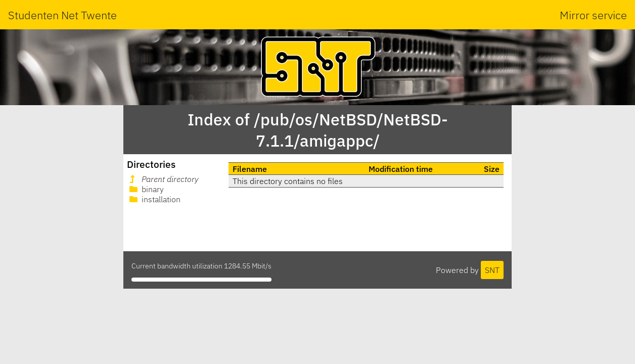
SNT (492, 270)
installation (154, 199)
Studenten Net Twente (62, 15)
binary (146, 189)
